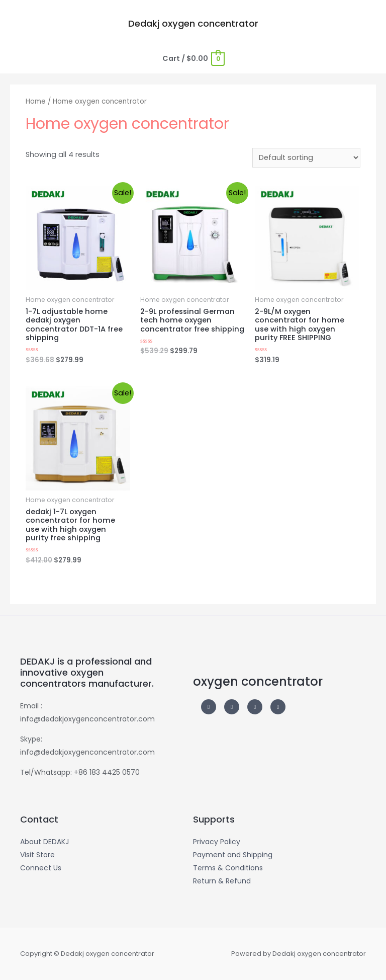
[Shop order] (306, 158)
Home (36, 101)
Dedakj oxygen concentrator (193, 23)
